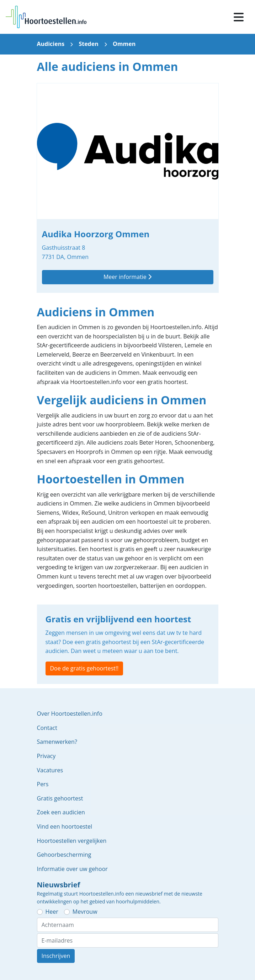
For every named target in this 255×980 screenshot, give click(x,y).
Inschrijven (56, 956)
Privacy (46, 756)
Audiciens (51, 44)
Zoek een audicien (61, 812)
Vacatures (50, 770)
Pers (43, 784)
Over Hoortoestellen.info (70, 714)
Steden (88, 44)
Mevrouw (85, 912)
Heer (52, 912)
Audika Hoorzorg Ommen (128, 188)
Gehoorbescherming (64, 855)
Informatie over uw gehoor (72, 869)
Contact (47, 728)
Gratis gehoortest (60, 798)
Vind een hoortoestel (65, 826)
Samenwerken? (57, 742)
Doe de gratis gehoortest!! (84, 668)
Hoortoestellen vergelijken (72, 841)
